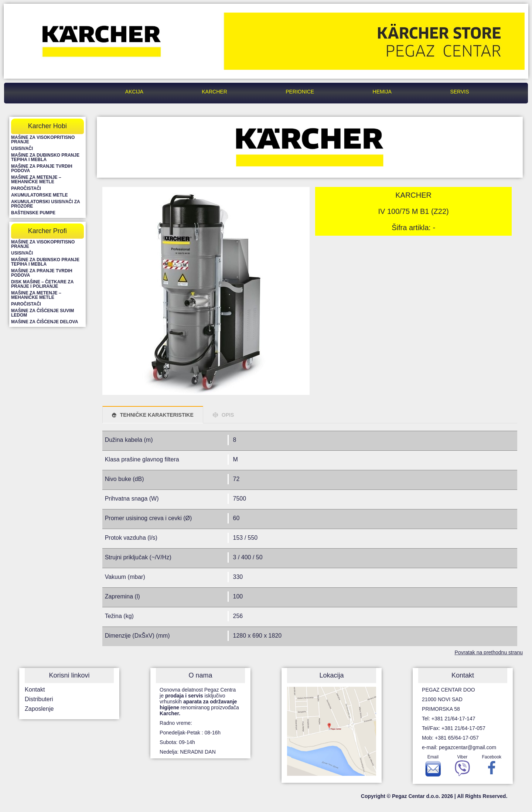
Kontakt (35, 690)
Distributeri (39, 699)
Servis (459, 92)
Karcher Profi (47, 231)
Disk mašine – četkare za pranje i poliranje (42, 284)
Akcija (134, 92)
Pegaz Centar (66, 92)
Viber (462, 767)
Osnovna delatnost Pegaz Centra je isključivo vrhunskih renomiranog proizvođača (199, 702)
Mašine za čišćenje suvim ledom (42, 313)
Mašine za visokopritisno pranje (43, 140)
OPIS (228, 415)
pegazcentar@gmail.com (468, 747)
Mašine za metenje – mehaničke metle (36, 180)
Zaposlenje (39, 709)
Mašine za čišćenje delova (45, 322)
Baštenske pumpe (33, 213)
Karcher (214, 92)
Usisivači (22, 149)
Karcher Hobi (47, 126)
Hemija (382, 92)
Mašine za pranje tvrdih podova (42, 168)
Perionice (300, 92)
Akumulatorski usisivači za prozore (45, 204)
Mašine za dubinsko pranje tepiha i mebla (45, 157)
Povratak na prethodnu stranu (489, 652)
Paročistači (26, 188)
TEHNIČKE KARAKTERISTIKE (157, 415)
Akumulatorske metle (40, 195)
